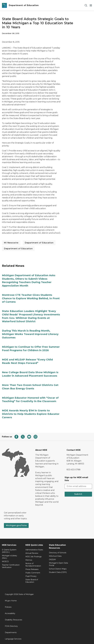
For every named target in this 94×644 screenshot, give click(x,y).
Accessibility (10, 613)
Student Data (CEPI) (58, 572)
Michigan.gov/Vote (16, 525)
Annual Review (32, 553)
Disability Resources (13, 620)
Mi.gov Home (11, 601)
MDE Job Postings (33, 557)
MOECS (5, 561)
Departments (11, 632)
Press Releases (32, 569)
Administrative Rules (34, 550)
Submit (78, 494)
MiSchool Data (55, 556)
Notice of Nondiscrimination (33, 565)
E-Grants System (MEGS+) (9, 551)
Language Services (13, 639)
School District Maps (58, 569)
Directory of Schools (58, 553)
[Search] (86, 5)
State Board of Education (32, 581)
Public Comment (33, 573)
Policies (8, 607)
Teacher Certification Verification (11, 566)
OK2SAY (52, 560)
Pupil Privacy (31, 576)
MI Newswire (11, 243)
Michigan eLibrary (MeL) (9, 557)
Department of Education (39, 243)
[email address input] (78, 486)
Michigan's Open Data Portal (58, 564)
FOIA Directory (11, 626)
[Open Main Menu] (91, 5)
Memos (29, 560)
